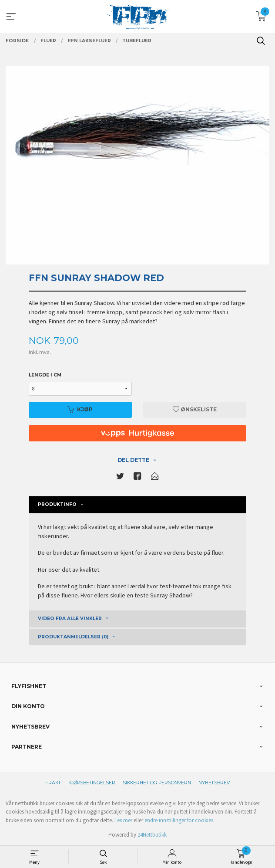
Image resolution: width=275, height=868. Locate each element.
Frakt (53, 783)
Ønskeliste (195, 409)
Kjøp (80, 409)
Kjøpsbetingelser (92, 783)
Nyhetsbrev (214, 783)
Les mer (123, 820)
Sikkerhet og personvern (157, 783)
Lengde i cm (45, 375)
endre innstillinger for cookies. (179, 820)
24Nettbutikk (152, 835)
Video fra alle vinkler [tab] (70, 619)
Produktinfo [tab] (57, 504)
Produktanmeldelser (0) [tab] (73, 637)
